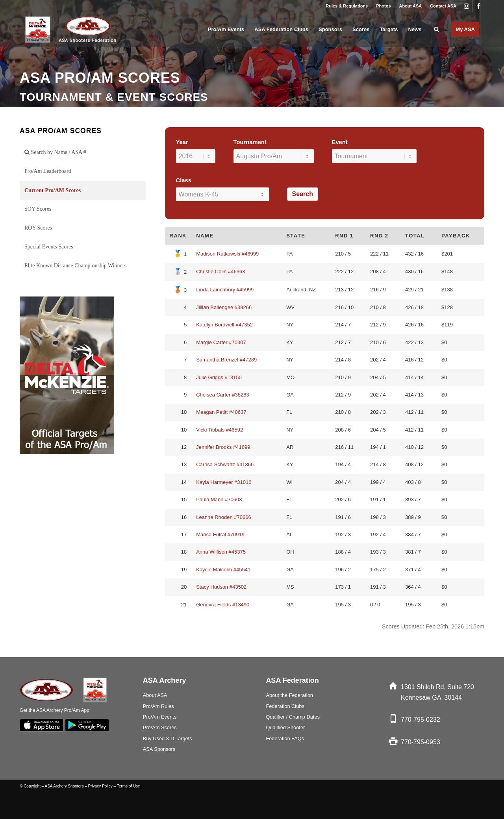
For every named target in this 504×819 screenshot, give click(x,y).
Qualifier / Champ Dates (293, 717)
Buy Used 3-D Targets (168, 738)
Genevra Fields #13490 (223, 605)
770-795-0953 (421, 742)
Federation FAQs (285, 738)
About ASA (411, 6)
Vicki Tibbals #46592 (220, 430)
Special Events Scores (49, 247)
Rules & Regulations (347, 6)
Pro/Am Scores (160, 727)
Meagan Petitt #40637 (221, 412)
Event (340, 142)
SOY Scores (38, 209)
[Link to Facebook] (478, 6)
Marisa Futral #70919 (220, 535)
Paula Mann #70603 (219, 499)
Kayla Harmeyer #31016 (224, 482)
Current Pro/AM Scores (53, 190)
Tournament (250, 142)
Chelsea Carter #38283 (222, 395)
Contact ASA (443, 6)
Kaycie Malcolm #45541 (223, 570)
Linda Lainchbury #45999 (225, 290)
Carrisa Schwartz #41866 (225, 464)
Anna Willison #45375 (221, 552)
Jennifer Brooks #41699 (223, 447)
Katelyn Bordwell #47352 (224, 325)
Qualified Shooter (285, 727)
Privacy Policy (100, 786)
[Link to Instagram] (466, 6)
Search (303, 194)
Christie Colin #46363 (220, 271)
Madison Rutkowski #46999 (227, 254)
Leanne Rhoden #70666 (224, 517)
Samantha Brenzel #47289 (226, 360)
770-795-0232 (421, 720)
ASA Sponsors (159, 749)
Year (182, 142)
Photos (383, 6)
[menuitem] (347, 6)
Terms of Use (129, 786)
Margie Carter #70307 (221, 342)
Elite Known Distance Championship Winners (75, 266)
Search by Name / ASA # (55, 152)
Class (184, 180)
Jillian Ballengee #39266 (224, 307)
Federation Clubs (285, 706)
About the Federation (289, 695)
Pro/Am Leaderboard (48, 171)
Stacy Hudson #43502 (221, 587)
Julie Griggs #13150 (219, 377)
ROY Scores (38, 228)
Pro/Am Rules (158, 706)
